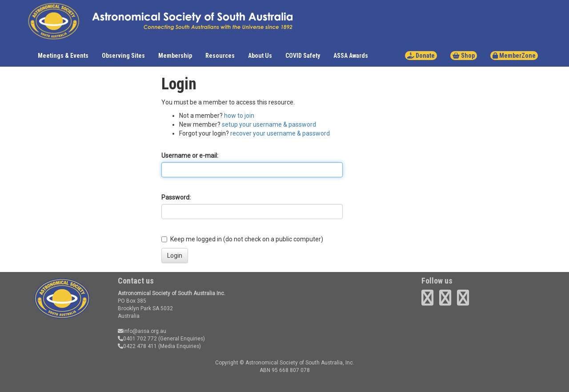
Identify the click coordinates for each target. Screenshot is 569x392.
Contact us (136, 281)
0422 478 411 (137, 346)
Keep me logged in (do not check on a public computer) (242, 239)
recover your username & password (280, 133)
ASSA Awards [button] (351, 56)
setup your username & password (269, 124)
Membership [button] (175, 56)
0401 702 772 (137, 339)
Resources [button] (220, 56)
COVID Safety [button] (303, 56)
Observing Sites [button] (123, 56)
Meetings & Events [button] (63, 56)
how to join (239, 116)
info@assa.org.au (142, 331)
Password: (176, 197)
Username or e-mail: (190, 156)
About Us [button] (260, 56)
